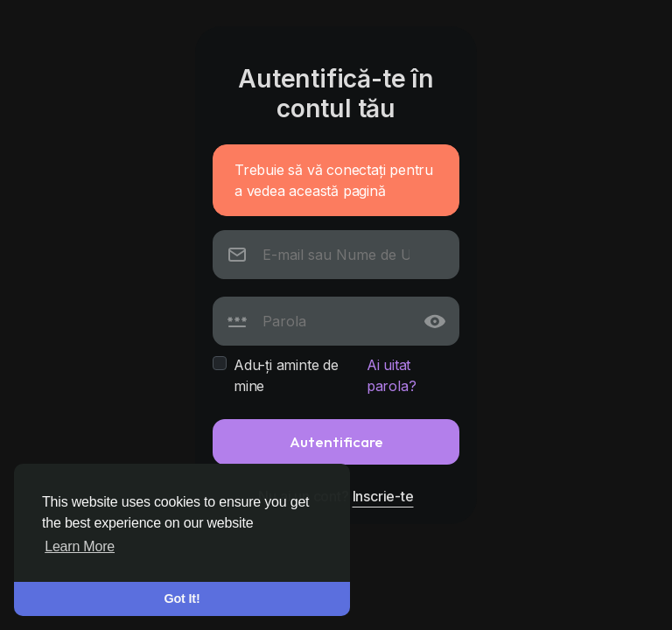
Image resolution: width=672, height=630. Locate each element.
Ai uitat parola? (392, 375)
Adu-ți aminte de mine (286, 375)
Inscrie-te (383, 496)
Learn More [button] (80, 546)
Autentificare (336, 441)
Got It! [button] (182, 598)
